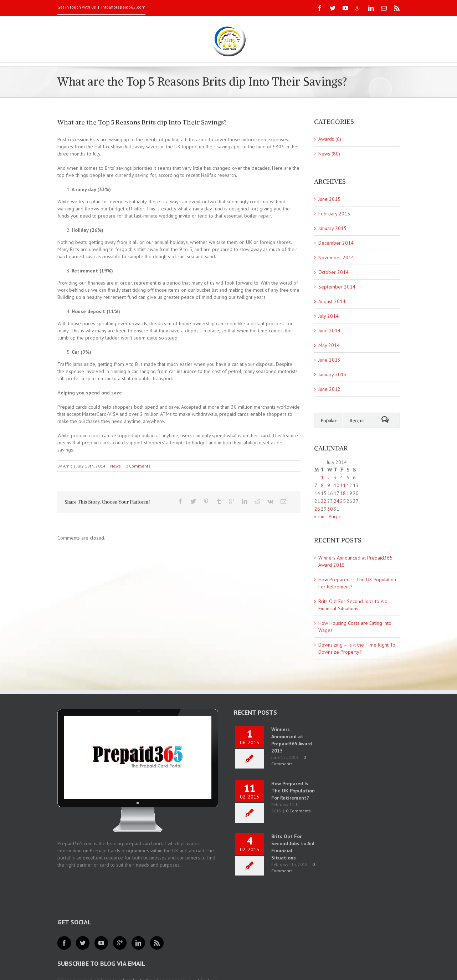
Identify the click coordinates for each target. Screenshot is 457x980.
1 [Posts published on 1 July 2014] (322, 478)
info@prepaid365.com (123, 7)
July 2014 (328, 316)
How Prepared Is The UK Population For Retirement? (293, 791)
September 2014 (337, 287)
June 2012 (329, 389)
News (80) (329, 154)
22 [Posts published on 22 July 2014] (324, 501)
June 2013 (329, 360)
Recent (357, 421)
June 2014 (329, 331)
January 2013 (332, 374)
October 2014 (333, 272)
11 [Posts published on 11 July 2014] (343, 485)
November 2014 (336, 257)
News (115, 466)
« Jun (319, 516)
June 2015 (329, 199)
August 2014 (332, 301)
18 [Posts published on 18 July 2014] (343, 493)
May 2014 (329, 345)
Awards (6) (330, 139)
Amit (68, 466)
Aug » (335, 516)
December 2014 (336, 243)
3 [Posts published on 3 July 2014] (335, 478)
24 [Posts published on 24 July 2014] (337, 501)
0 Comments (138, 466)
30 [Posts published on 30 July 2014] (330, 509)
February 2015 (334, 214)
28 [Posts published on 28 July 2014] (317, 509)
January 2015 (332, 228)
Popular (328, 421)
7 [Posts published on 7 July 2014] (316, 485)
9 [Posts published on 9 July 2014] (329, 485)
